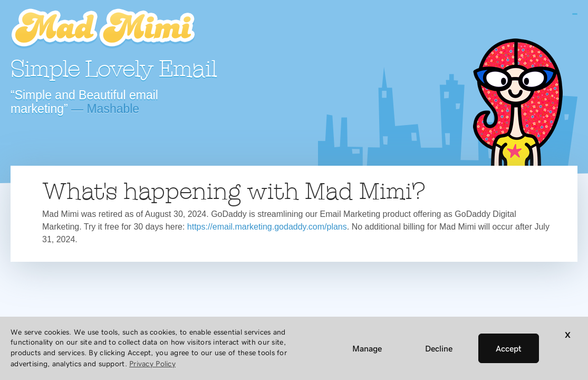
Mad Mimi (103, 29)
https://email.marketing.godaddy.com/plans (267, 227)
